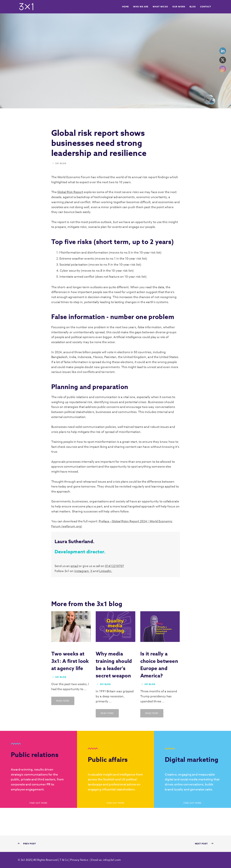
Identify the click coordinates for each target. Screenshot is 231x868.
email (74, 566)
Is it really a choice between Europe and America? (159, 665)
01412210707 (114, 566)
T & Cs (64, 860)
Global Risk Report (70, 192)
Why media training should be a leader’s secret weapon (114, 665)
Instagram (82, 571)
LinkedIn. (106, 571)
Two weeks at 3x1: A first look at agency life (70, 661)
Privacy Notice (79, 860)
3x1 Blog (61, 163)
